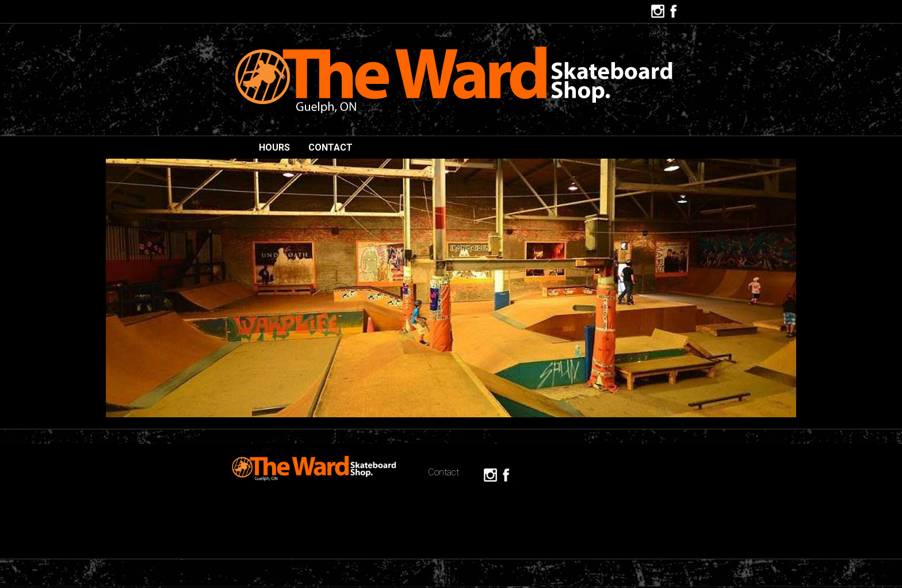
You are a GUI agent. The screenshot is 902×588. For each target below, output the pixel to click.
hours (274, 147)
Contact (330, 147)
